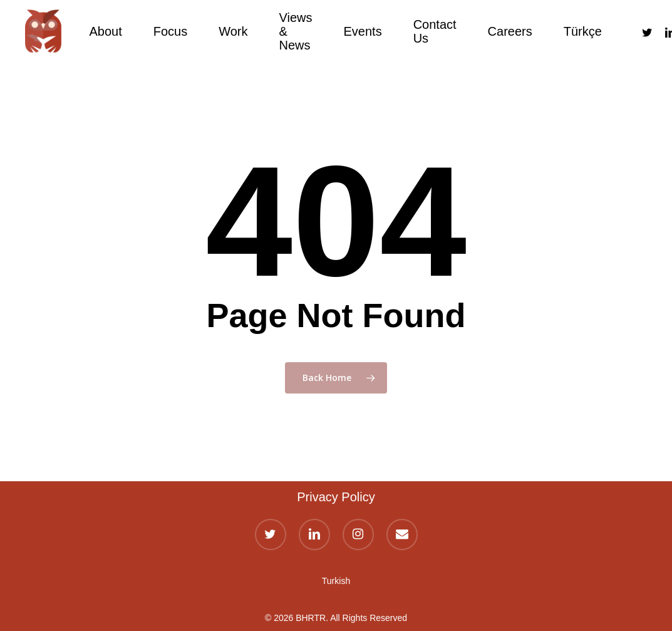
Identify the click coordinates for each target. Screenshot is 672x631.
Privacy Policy (336, 497)
